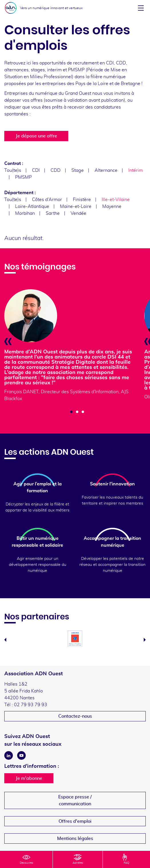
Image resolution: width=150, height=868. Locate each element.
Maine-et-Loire (76, 206)
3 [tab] (83, 412)
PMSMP (23, 177)
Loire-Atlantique (32, 206)
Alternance (106, 170)
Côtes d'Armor (47, 200)
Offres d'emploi (75, 821)
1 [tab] (71, 412)
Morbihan (25, 213)
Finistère (82, 200)
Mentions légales (75, 839)
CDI (36, 170)
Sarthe (53, 213)
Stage (78, 170)
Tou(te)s (13, 170)
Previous (5, 640)
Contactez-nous (75, 716)
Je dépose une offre (36, 136)
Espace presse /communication (75, 800)
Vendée (78, 213)
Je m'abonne (29, 778)
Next (145, 640)
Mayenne (112, 206)
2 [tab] (77, 412)
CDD (56, 170)
